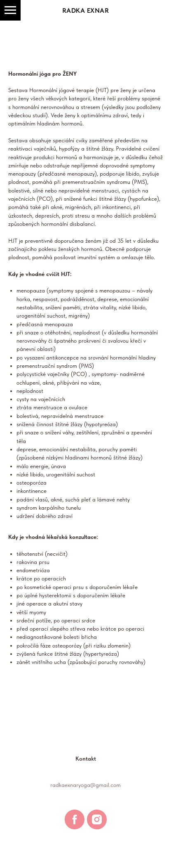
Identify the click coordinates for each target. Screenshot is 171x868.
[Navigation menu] (10, 10)
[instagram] (97, 819)
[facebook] (75, 819)
